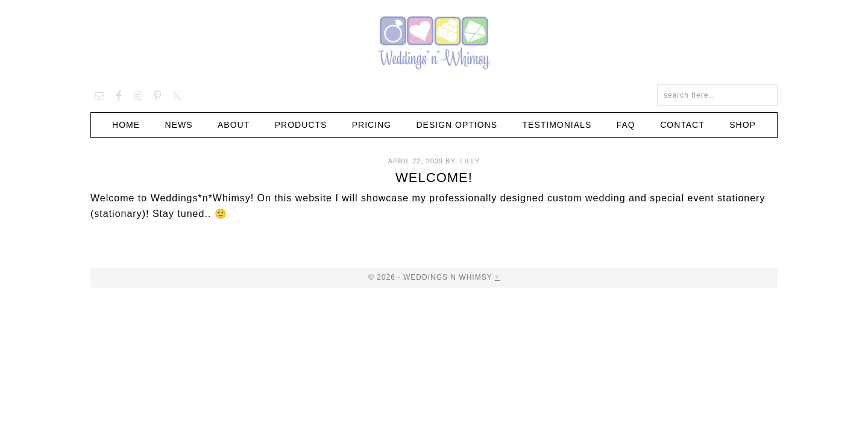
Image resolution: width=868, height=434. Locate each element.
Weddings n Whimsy (434, 42)
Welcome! (434, 178)
